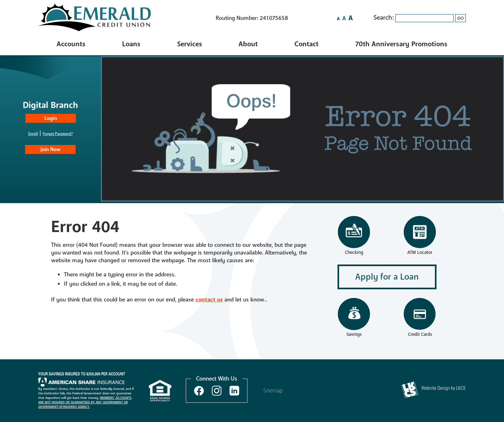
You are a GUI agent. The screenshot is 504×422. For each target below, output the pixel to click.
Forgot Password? (58, 134)
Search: (384, 18)
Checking (354, 236)
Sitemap (273, 391)
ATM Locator (420, 252)
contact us (209, 300)
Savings (354, 318)
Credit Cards (420, 334)
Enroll (33, 134)
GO (460, 18)
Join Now (50, 149)
